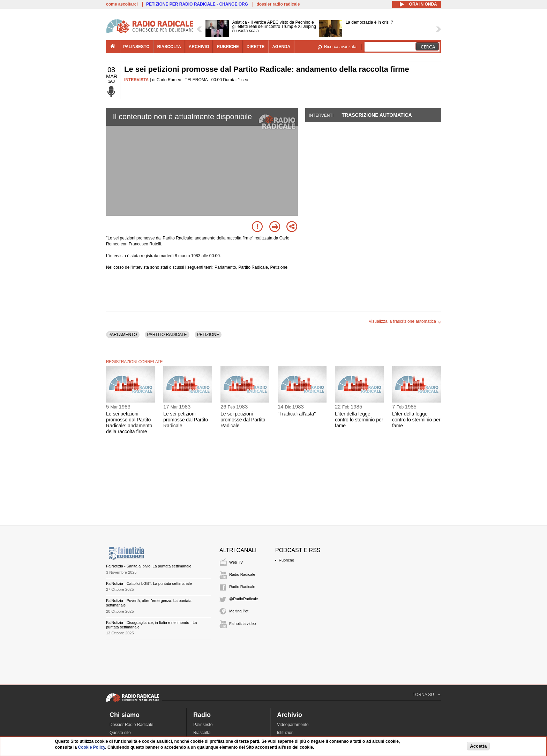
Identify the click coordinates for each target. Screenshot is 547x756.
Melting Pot (239, 611)
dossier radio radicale (278, 4)
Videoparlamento (293, 725)
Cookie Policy (92, 747)
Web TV (236, 562)
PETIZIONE (208, 335)
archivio (199, 47)
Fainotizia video (242, 624)
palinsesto (136, 47)
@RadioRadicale (244, 599)
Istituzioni (286, 733)
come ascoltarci (122, 4)
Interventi (321, 115)
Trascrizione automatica (377, 115)
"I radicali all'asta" (297, 414)
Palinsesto (203, 725)
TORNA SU (423, 695)
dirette (256, 47)
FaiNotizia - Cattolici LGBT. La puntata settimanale (149, 583)
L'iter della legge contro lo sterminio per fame (359, 420)
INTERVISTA (136, 80)
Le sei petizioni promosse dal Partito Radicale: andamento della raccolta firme (129, 422)
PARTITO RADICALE (167, 335)
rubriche (228, 47)
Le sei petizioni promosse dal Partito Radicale (186, 420)
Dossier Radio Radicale (131, 725)
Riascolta (202, 733)
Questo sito (120, 733)
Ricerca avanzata (340, 47)
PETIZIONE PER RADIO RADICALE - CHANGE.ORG (197, 4)
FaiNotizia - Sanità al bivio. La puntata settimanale (149, 566)
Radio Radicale (242, 574)
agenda (281, 47)
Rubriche (286, 560)
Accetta (478, 746)
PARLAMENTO (123, 335)
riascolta (169, 47)
